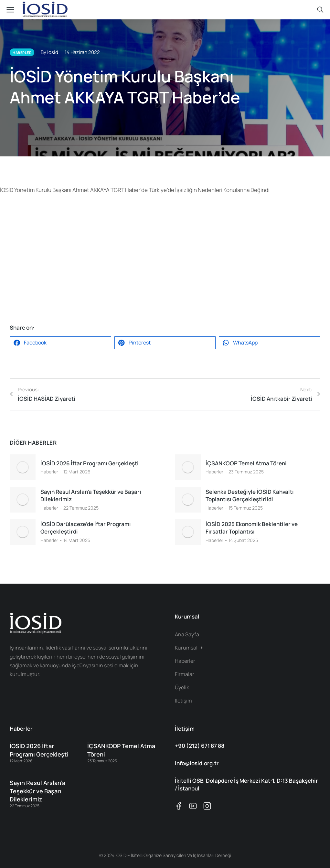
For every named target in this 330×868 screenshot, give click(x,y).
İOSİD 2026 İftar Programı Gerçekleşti (90, 463)
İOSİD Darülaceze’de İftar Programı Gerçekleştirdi (86, 528)
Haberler (49, 472)
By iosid (49, 52)
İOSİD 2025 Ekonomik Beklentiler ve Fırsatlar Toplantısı (252, 528)
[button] (60, 343)
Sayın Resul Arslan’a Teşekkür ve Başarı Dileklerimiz (91, 496)
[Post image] (23, 467)
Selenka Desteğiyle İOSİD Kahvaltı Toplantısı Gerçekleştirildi (250, 496)
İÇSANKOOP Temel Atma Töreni (246, 463)
